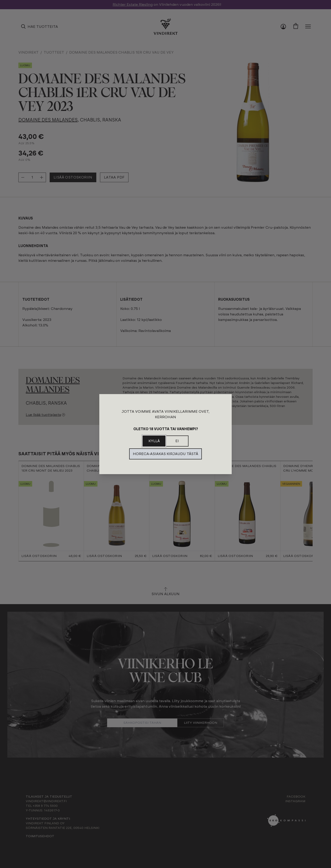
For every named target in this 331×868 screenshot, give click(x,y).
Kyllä (154, 441)
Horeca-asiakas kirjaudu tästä (165, 454)
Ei (177, 441)
